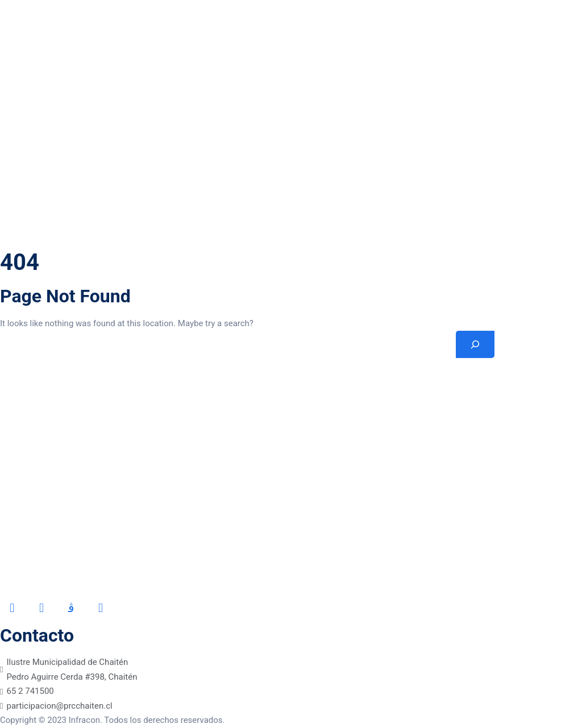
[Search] (475, 344)
